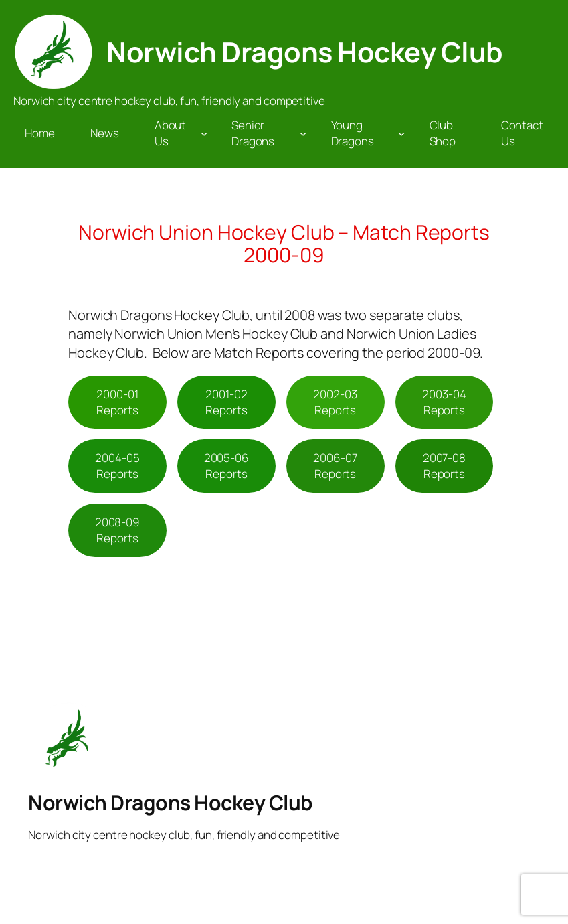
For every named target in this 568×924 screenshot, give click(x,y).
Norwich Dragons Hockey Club (305, 52)
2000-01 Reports (117, 402)
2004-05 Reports (117, 466)
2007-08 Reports (444, 466)
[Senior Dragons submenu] (303, 133)
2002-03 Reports (335, 402)
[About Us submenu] (204, 133)
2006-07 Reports (335, 466)
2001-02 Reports (226, 402)
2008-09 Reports (117, 530)
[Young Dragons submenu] (401, 133)
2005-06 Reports (226, 466)
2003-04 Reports (444, 402)
